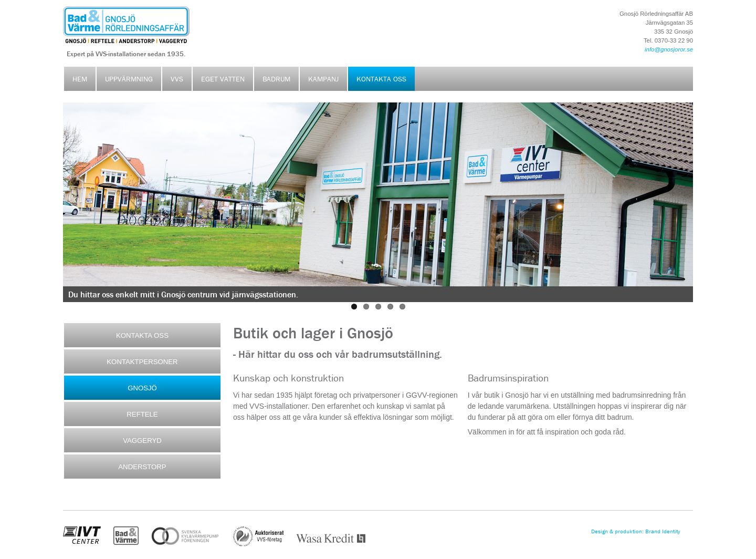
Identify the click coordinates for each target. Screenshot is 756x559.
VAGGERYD (142, 441)
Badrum (276, 79)
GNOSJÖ (142, 388)
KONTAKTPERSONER (142, 362)
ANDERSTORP (142, 467)
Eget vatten (223, 79)
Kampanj (323, 79)
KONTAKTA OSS (142, 335)
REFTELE (142, 414)
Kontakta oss (381, 79)
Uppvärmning (129, 79)
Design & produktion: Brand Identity (636, 531)
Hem (80, 79)
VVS (177, 79)
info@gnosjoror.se (669, 49)
